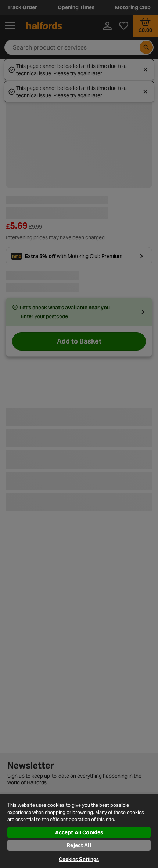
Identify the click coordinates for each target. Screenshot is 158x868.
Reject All (79, 845)
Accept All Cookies (79, 832)
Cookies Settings (79, 859)
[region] (79, 831)
